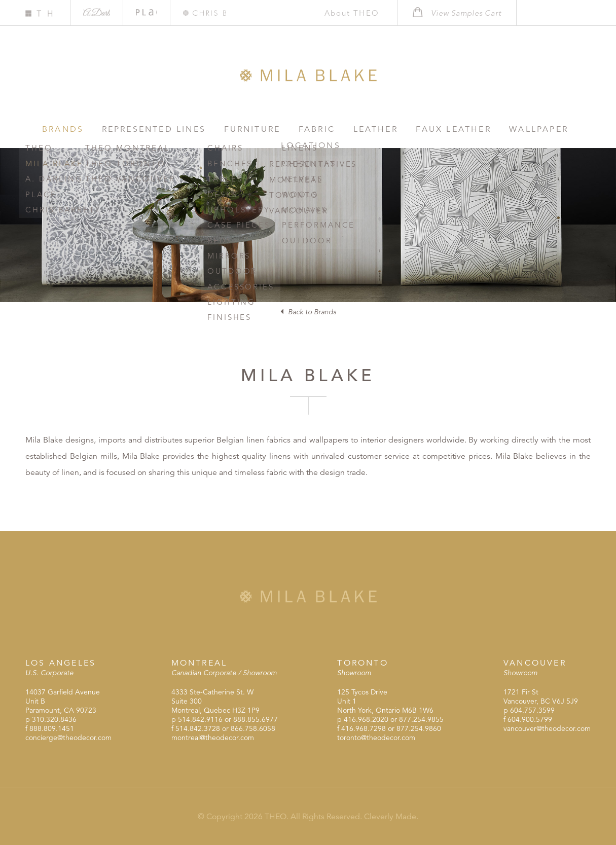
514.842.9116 (200, 719)
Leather (336, 129)
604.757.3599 (532, 710)
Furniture (227, 129)
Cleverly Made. (391, 817)
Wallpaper (484, 129)
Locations (554, 129)
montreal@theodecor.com (213, 738)
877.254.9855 (421, 719)
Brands (53, 129)
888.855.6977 (256, 719)
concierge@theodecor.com (68, 738)
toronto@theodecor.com (376, 738)
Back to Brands (308, 312)
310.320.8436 (54, 719)
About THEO (346, 13)
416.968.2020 (366, 719)
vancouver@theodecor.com (547, 728)
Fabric (284, 129)
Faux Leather (407, 129)
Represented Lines (136, 129)
